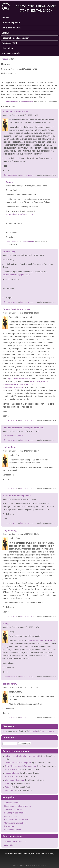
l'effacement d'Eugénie (14, 780)
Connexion (33, 731)
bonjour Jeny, (9, 447)
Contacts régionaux (11, 23)
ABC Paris (9, 845)
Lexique (6, 33)
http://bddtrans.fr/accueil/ (13, 387)
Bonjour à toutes (12, 777)
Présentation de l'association (15, 38)
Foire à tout (9, 826)
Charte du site (10, 816)
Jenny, (6, 624)
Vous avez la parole (11, 53)
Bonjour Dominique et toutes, (17, 309)
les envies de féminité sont (15, 111)
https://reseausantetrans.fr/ (19, 378)
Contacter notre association (16, 820)
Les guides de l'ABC (11, 28)
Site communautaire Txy (15, 841)
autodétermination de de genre (18, 763)
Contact (10, 182)
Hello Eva (9, 790)
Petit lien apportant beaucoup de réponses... (24, 428)
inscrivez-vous (27, 102)
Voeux (7, 787)
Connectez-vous (12, 102)
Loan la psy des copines (15, 813)
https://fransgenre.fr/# (39, 381)
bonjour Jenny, (10, 530)
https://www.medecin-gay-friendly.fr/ (18, 384)
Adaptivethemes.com (39, 865)
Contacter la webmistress (15, 823)
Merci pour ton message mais (17, 496)
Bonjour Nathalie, (12, 770)
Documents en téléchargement (18, 806)
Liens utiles (7, 48)
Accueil (5, 18)
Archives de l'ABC (12, 803)
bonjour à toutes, (12, 773)
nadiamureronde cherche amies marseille (23, 756)
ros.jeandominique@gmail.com (19, 214)
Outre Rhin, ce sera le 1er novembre (20, 766)
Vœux (7, 783)
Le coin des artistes (13, 830)
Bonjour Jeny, (9, 252)
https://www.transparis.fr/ (14, 436)
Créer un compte (47, 731)
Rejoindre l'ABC (9, 43)
